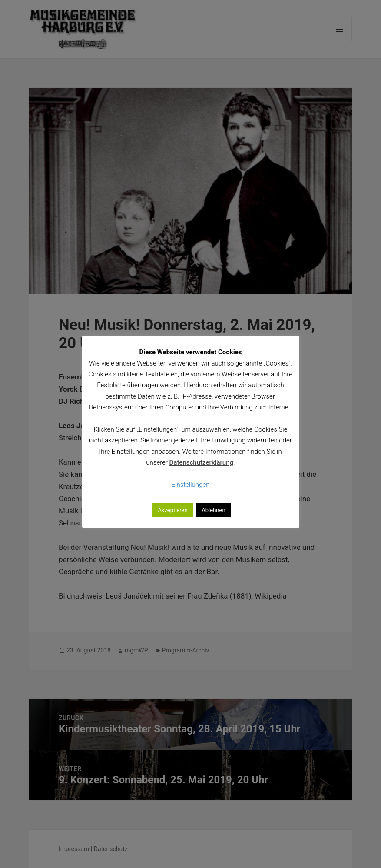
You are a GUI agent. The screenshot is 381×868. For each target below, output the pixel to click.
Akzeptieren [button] (172, 510)
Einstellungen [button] (191, 485)
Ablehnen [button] (213, 510)
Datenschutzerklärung (201, 462)
